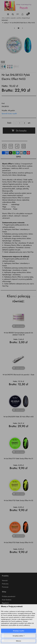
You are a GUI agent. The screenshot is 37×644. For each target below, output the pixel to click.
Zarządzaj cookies (18, 636)
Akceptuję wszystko (18, 631)
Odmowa (18, 641)
